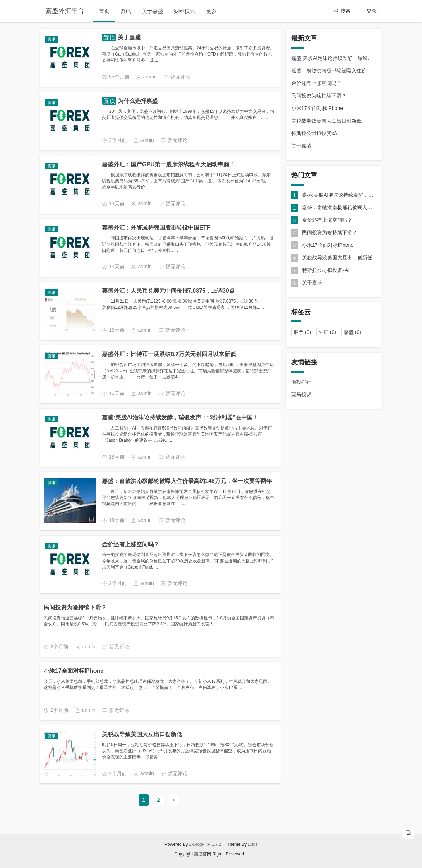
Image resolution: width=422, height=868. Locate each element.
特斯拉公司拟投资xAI (315, 133)
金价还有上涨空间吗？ (131, 544)
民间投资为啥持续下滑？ (75, 607)
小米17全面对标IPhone (74, 671)
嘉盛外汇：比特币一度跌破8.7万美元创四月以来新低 (169, 354)
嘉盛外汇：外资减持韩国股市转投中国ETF (156, 228)
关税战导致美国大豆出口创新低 (142, 734)
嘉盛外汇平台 (65, 11)
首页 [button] (104, 11)
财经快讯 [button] (185, 11)
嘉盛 (352, 332)
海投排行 (301, 382)
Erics (253, 844)
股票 (302, 332)
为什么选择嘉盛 (137, 101)
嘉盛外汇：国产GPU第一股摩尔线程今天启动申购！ (168, 164)
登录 (372, 11)
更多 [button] (212, 11)
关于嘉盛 (128, 37)
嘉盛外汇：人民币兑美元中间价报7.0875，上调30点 (168, 291)
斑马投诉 (301, 394)
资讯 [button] (126, 11)
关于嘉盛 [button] (152, 11)
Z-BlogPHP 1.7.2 (205, 844)
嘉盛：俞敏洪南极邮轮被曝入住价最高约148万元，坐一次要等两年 (187, 481)
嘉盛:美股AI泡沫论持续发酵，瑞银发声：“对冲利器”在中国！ (180, 418)
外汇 (327, 332)
